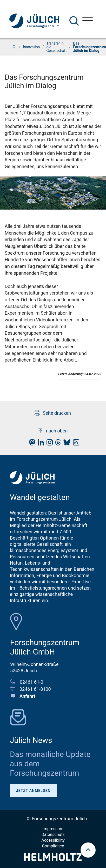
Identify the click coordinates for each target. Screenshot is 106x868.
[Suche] (74, 21)
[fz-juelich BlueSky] (66, 444)
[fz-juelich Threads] (57, 444)
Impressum (53, 829)
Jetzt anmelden (33, 791)
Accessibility (53, 840)
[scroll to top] (88, 850)
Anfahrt (27, 696)
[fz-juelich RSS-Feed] (75, 444)
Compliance (53, 846)
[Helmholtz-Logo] (53, 859)
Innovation (31, 47)
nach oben (52, 431)
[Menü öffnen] (88, 21)
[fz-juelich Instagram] (48, 444)
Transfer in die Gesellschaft (57, 47)
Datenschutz (53, 835)
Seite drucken (52, 413)
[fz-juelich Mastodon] (31, 444)
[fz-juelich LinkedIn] (39, 444)
